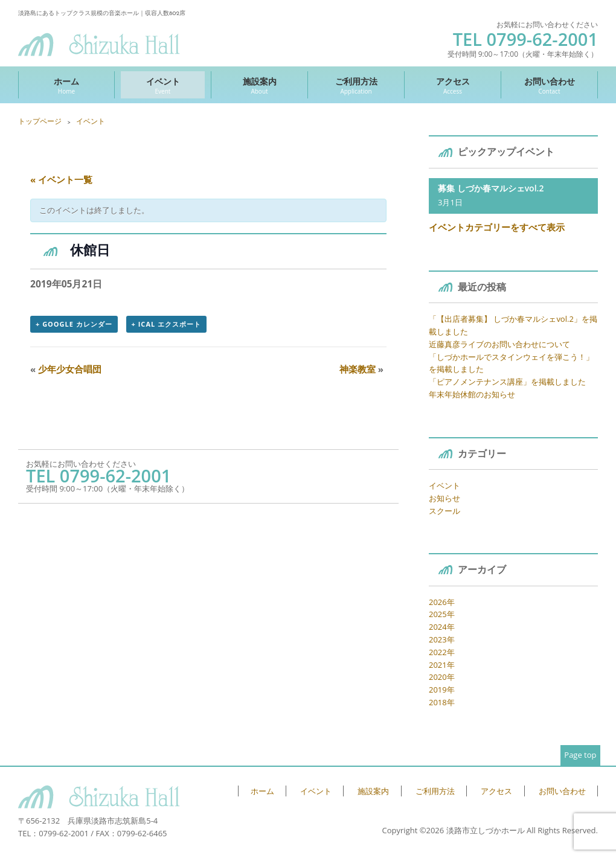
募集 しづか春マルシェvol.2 (491, 188)
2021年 (442, 665)
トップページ (40, 121)
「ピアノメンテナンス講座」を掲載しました (507, 382)
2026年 (442, 602)
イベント (163, 85)
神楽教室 (361, 369)
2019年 (442, 690)
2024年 (442, 627)
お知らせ (444, 498)
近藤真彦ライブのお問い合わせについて (499, 344)
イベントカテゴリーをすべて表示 (497, 227)
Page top (580, 755)
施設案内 (259, 85)
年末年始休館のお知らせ (472, 394)
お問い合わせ (549, 85)
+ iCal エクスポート (166, 324)
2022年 (442, 652)
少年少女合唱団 (66, 369)
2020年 (442, 677)
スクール (444, 511)
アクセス (453, 85)
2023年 (442, 639)
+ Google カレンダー (74, 324)
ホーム (66, 85)
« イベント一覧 (61, 179)
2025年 (442, 614)
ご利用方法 (356, 85)
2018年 (442, 702)
